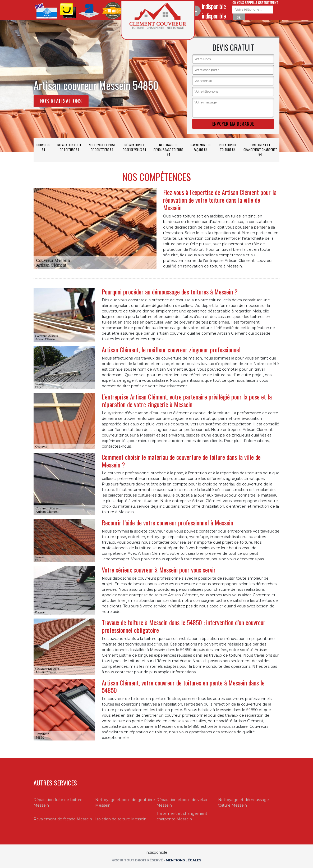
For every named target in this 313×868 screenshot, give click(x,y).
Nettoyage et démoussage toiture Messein (243, 803)
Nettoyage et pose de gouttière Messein (125, 803)
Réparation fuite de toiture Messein (58, 803)
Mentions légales (183, 860)
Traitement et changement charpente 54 (260, 150)
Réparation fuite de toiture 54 (69, 147)
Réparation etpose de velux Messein (182, 803)
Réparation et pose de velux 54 (134, 147)
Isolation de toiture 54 (228, 147)
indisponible (214, 6)
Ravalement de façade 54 (201, 147)
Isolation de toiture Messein (121, 819)
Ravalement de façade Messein (63, 819)
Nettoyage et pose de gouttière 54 (102, 147)
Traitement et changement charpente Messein (182, 816)
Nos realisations (61, 101)
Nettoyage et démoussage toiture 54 (168, 150)
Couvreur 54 (43, 147)
